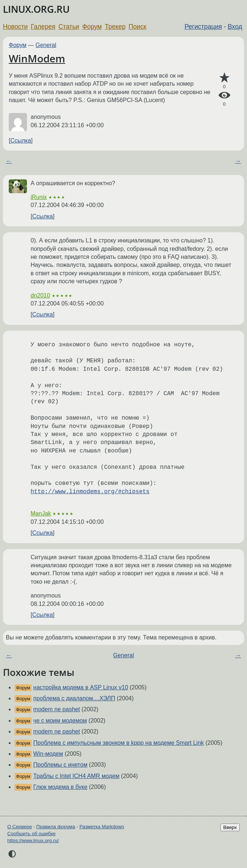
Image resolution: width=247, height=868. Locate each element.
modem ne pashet (56, 709)
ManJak (41, 513)
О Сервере (20, 827)
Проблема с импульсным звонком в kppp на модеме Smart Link (118, 743)
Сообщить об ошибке (32, 834)
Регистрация (203, 27)
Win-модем (48, 754)
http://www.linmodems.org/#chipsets (90, 492)
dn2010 (40, 295)
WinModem (37, 58)
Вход (235, 27)
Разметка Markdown (102, 827)
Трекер (115, 27)
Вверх (230, 827)
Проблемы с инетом (60, 765)
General (46, 45)
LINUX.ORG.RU (36, 9)
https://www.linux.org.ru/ (33, 840)
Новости (15, 27)
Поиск (138, 27)
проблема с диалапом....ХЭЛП (74, 698)
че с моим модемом (60, 721)
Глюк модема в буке (60, 787)
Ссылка (21, 141)
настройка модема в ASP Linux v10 (81, 687)
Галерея (43, 27)
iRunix (39, 197)
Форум (92, 27)
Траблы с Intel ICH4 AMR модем (76, 776)
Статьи (69, 27)
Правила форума (56, 827)
